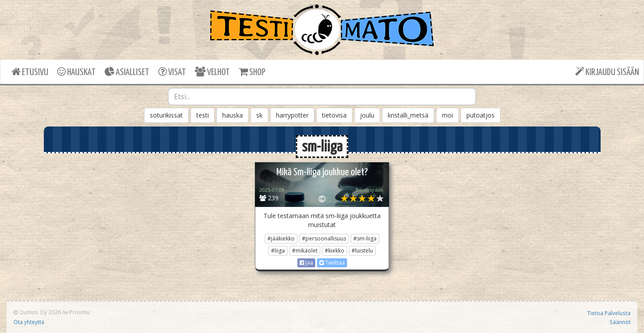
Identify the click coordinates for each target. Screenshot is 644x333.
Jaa (306, 263)
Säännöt (620, 322)
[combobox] (322, 97)
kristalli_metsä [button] (408, 115)
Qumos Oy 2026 (37, 312)
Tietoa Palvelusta (609, 313)
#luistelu (362, 251)
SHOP (252, 72)
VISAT (172, 72)
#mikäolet (305, 251)
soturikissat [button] (166, 115)
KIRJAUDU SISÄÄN (607, 72)
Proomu (80, 312)
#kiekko (335, 251)
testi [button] (203, 115)
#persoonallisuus (324, 238)
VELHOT (212, 72)
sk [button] (259, 115)
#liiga (278, 251)
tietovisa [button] (334, 115)
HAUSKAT (76, 72)
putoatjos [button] (481, 115)
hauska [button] (233, 115)
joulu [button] (367, 115)
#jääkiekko (281, 238)
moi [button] (447, 115)
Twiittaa (332, 263)
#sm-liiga (365, 238)
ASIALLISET (127, 72)
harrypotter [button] (292, 115)
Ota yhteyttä (29, 322)
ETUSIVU (30, 72)
